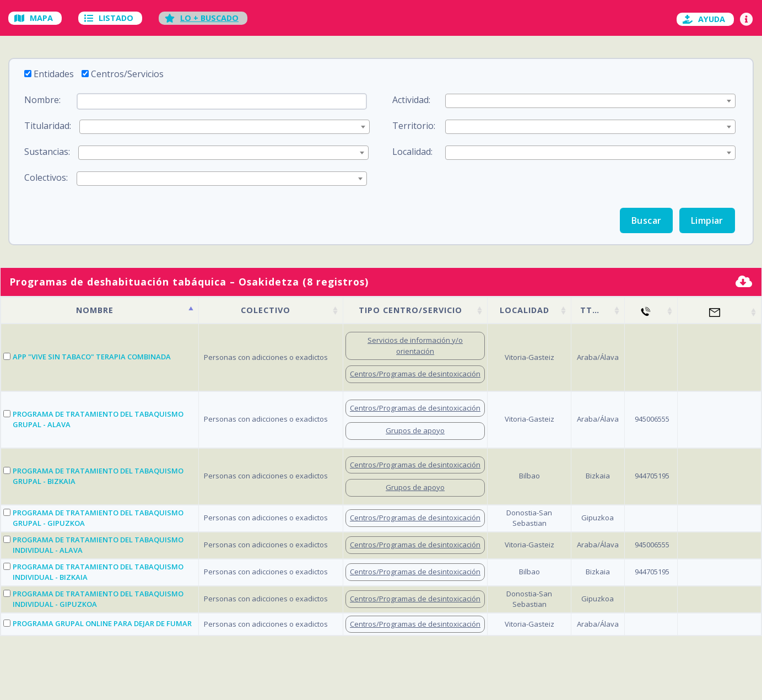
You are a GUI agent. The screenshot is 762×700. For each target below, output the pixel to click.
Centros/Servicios (127, 74)
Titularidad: (48, 126)
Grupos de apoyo (415, 430)
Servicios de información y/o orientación (415, 346)
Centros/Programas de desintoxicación (415, 374)
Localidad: (412, 152)
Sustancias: (47, 152)
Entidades (54, 74)
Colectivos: (46, 177)
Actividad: (411, 100)
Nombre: (42, 100)
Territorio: (414, 126)
